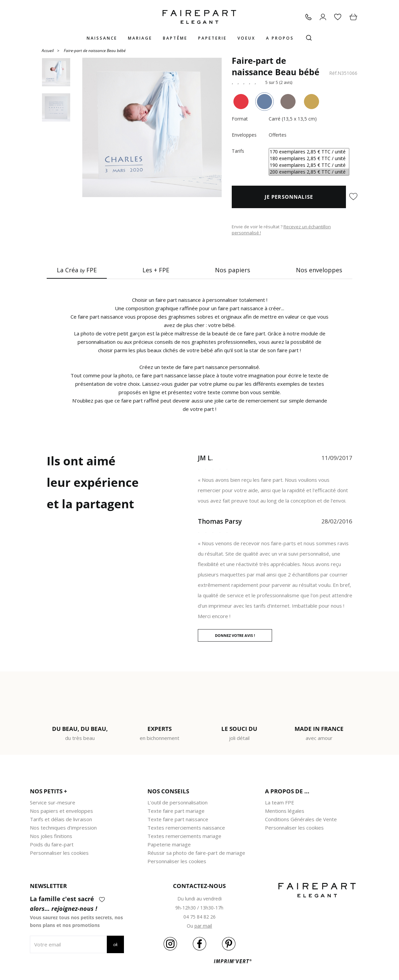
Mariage (140, 38)
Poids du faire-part (52, 844)
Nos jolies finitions (51, 836)
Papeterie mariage (169, 844)
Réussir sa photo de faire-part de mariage (196, 853)
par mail (203, 926)
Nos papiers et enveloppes (61, 811)
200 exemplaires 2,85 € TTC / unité (309, 172)
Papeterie (212, 38)
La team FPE (280, 802)
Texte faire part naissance (178, 819)
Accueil (48, 50)
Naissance (102, 38)
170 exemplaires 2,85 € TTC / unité (309, 152)
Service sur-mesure (53, 802)
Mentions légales (285, 811)
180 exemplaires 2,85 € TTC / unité (309, 158)
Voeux (246, 38)
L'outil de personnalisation (178, 802)
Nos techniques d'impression (63, 828)
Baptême (175, 38)
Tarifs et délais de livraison (61, 819)
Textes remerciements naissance (186, 828)
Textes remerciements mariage (184, 836)
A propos (280, 38)
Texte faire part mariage (176, 811)
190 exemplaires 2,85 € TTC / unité (309, 165)
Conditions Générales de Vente (301, 819)
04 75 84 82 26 (199, 917)
